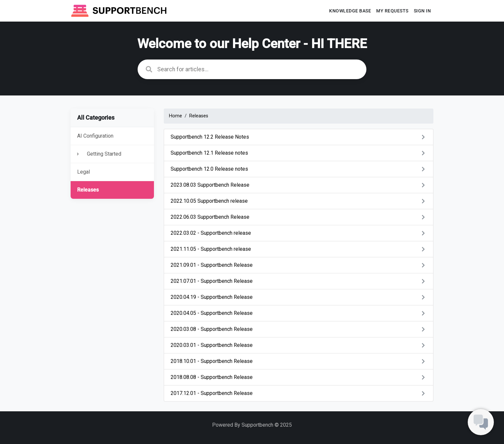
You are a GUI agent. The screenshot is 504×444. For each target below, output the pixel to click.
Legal (84, 172)
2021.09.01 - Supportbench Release (299, 265)
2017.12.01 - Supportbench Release (299, 393)
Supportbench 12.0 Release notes (299, 169)
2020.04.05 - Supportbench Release (299, 313)
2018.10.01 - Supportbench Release (299, 361)
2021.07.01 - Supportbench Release (299, 281)
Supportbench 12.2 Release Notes (299, 137)
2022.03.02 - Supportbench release (299, 233)
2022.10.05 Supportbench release (299, 201)
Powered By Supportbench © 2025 (252, 425)
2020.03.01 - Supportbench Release (299, 345)
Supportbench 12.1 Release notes (299, 153)
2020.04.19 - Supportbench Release (299, 297)
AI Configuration (95, 136)
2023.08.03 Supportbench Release (299, 185)
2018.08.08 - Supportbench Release (299, 377)
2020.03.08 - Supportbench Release (299, 329)
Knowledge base (350, 11)
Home (176, 116)
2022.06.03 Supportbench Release (299, 217)
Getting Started (104, 154)
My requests (392, 11)
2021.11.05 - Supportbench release (299, 249)
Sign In (422, 11)
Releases (88, 190)
